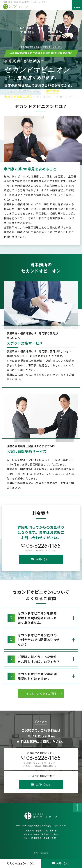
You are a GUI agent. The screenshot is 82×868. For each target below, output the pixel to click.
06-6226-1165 (43, 546)
